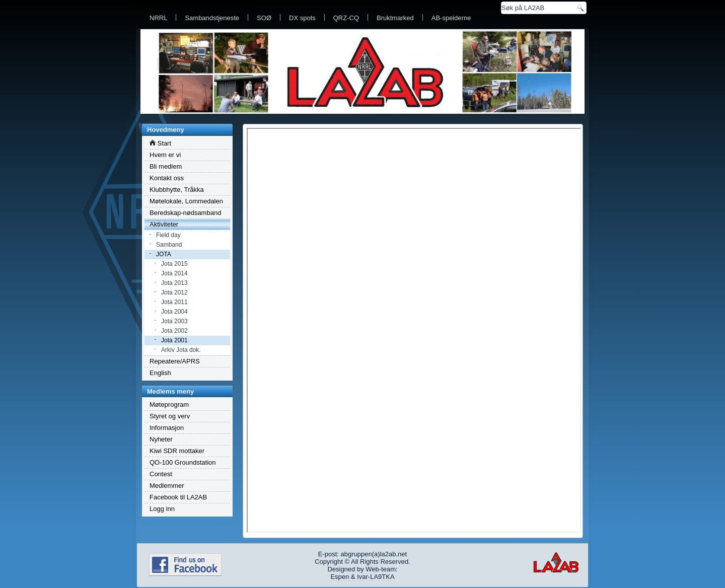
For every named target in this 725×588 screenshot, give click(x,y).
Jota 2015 (174, 264)
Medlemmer (167, 486)
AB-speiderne (451, 18)
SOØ (264, 18)
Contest (161, 474)
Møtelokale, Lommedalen (186, 201)
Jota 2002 (174, 331)
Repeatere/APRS (175, 361)
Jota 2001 (174, 340)
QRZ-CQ (346, 18)
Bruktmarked (395, 18)
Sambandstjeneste (212, 18)
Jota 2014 (174, 273)
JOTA (164, 254)
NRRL (158, 18)
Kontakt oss (167, 178)
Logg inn (162, 509)
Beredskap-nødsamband (185, 213)
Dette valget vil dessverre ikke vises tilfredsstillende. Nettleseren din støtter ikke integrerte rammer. (414, 330)
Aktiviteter (164, 224)
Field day (168, 235)
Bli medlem (166, 166)
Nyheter (161, 439)
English (160, 373)
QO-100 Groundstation (183, 462)
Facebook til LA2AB (178, 497)
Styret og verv (170, 416)
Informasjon (167, 428)
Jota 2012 (174, 292)
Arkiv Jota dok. (181, 350)
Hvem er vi (165, 155)
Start (160, 143)
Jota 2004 (174, 312)
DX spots (302, 18)
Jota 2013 (174, 283)
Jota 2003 (174, 321)
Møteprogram (169, 405)
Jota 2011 (174, 302)
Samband (169, 245)
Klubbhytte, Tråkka (177, 190)
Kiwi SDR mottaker (177, 451)
